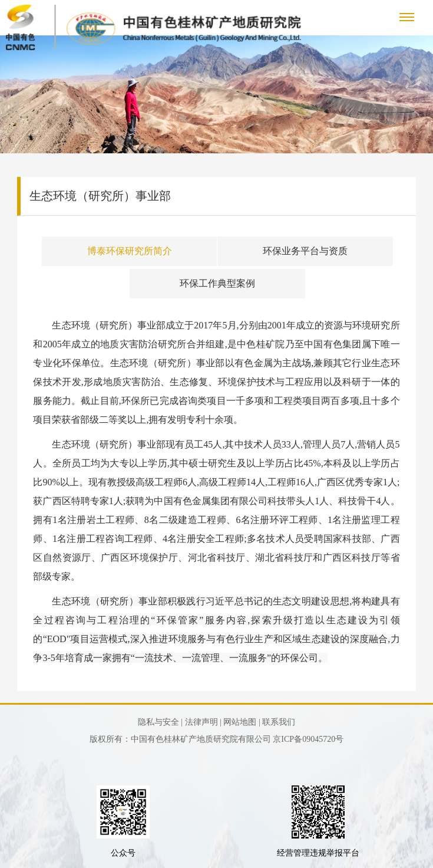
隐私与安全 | (160, 722)
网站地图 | (242, 722)
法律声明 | (203, 722)
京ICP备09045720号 (308, 739)
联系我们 (279, 722)
